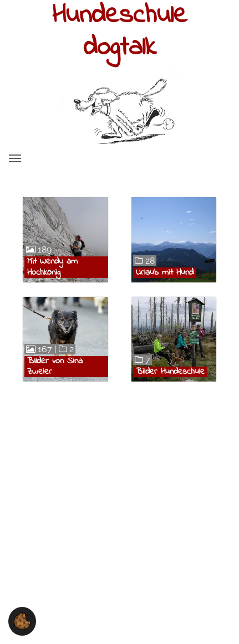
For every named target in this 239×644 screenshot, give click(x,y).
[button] (22, 620)
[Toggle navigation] (15, 158)
